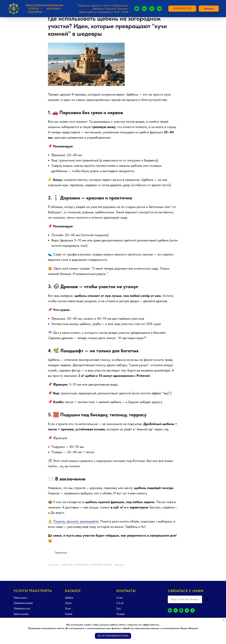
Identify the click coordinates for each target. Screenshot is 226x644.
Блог (119, 611)
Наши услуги (20, 600)
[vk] (187, 614)
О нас (120, 600)
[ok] (193, 614)
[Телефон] (176, 614)
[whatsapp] (181, 614)
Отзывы (121, 617)
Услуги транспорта (33, 594)
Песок (68, 606)
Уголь (68, 611)
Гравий (69, 617)
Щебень (69, 600)
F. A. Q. (120, 606)
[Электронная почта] (170, 614)
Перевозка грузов (23, 606)
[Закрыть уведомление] (223, 620)
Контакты (126, 594)
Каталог (73, 594)
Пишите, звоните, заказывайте (76, 523)
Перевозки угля (22, 611)
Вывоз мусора (21, 617)
